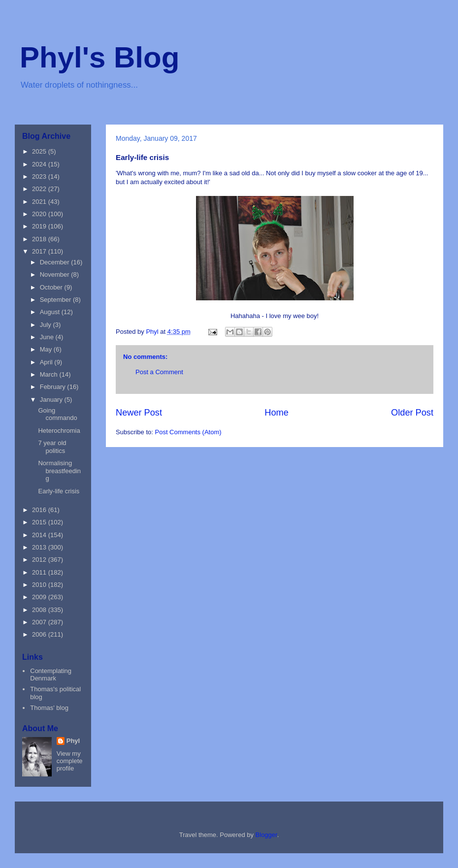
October (52, 287)
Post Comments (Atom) (188, 432)
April (47, 362)
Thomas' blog (49, 708)
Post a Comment (159, 372)
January (52, 400)
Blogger (266, 835)
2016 (40, 510)
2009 (40, 597)
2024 (40, 164)
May (47, 349)
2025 (40, 151)
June (48, 337)
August (51, 312)
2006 (40, 634)
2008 (40, 610)
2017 (40, 251)
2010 (40, 585)
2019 (40, 226)
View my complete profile (70, 761)
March (50, 374)
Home (277, 413)
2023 (40, 177)
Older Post (412, 413)
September (56, 300)
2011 (40, 572)
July (47, 325)
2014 (40, 535)
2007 (40, 622)
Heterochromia (59, 431)
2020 (40, 214)
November (56, 274)
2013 (40, 547)
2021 (40, 202)
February (54, 387)
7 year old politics (52, 447)
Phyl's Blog (99, 57)
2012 (40, 560)
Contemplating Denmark (51, 675)
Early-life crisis (59, 491)
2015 (40, 522)
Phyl (73, 741)
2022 (40, 189)
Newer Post (139, 413)
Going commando (57, 414)
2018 (40, 239)
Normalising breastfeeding (59, 471)
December (56, 262)
